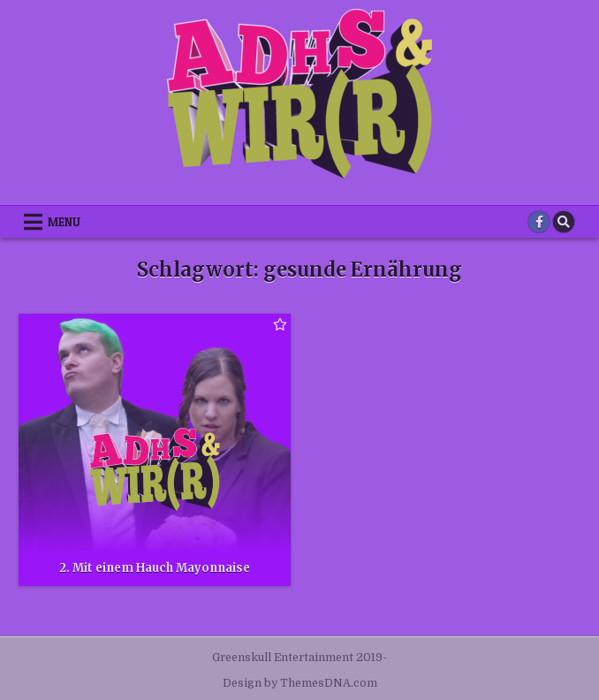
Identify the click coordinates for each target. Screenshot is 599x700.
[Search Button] (564, 222)
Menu (64, 222)
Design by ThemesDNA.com (300, 683)
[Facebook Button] (539, 222)
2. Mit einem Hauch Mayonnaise (155, 568)
